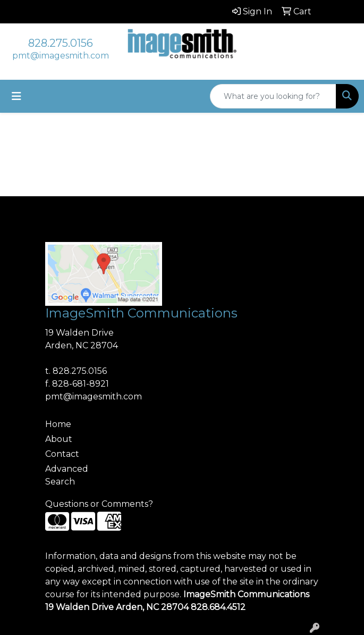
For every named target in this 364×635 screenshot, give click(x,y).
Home (58, 424)
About (59, 439)
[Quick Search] (273, 96)
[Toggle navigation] (16, 96)
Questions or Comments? (99, 504)
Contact (62, 454)
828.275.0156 (61, 43)
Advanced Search (67, 475)
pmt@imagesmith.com (61, 56)
